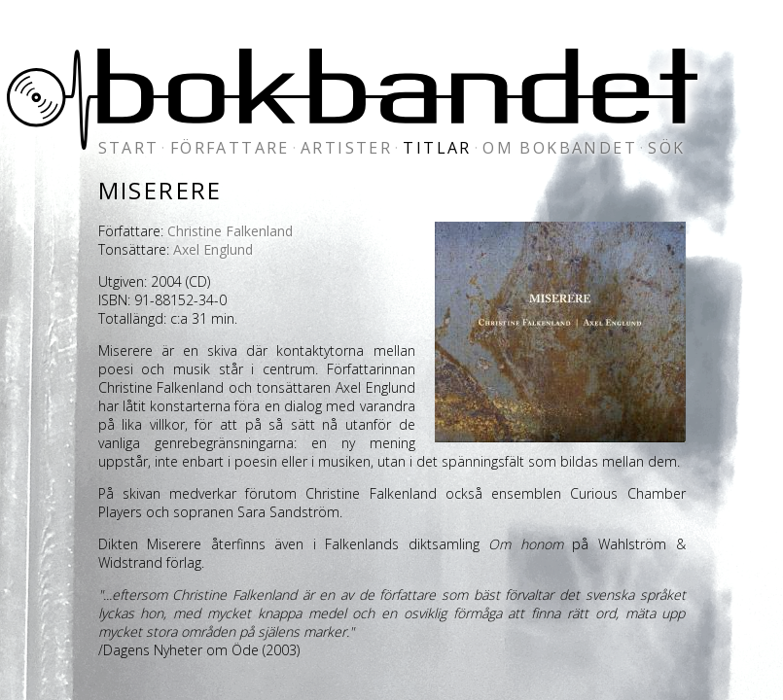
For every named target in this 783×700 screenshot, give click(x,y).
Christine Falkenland (230, 231)
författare (230, 148)
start (129, 148)
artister (346, 148)
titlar (437, 148)
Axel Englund (213, 249)
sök (666, 148)
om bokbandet (560, 148)
